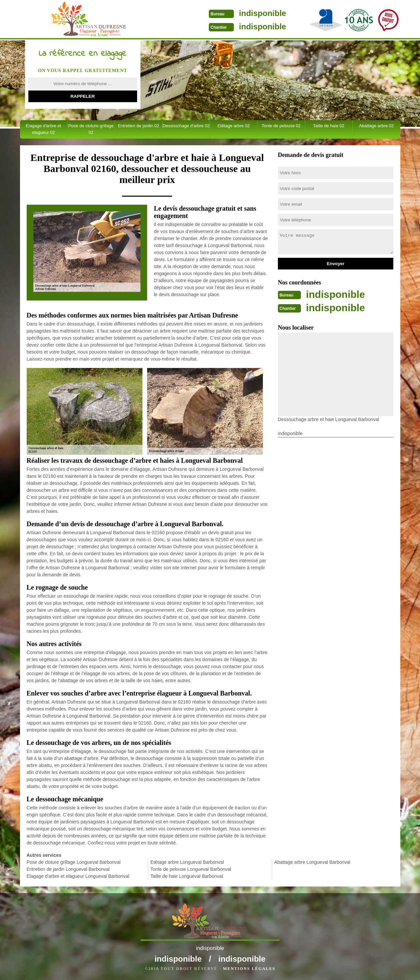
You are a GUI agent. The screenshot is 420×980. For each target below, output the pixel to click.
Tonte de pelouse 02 (281, 126)
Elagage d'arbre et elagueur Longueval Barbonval (78, 876)
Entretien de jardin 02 (138, 126)
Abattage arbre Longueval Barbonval (312, 862)
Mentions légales (249, 969)
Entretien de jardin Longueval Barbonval (68, 869)
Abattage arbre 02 (376, 126)
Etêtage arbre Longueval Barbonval (187, 862)
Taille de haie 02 (329, 126)
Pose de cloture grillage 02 (91, 129)
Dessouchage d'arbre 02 (186, 126)
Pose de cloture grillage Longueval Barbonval (74, 862)
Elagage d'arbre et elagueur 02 (43, 129)
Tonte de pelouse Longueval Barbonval (191, 869)
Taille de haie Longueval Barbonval (187, 876)
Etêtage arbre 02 (234, 126)
